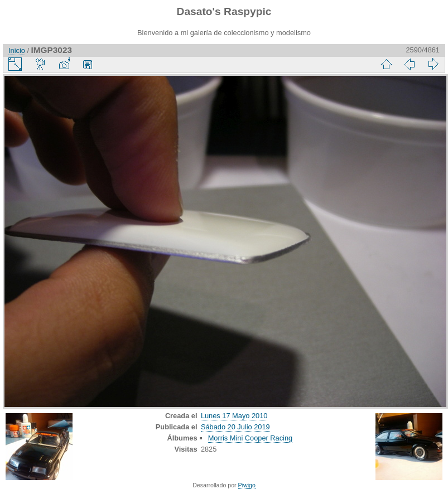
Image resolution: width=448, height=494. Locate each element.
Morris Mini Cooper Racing (250, 438)
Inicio (17, 50)
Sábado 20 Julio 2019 (235, 427)
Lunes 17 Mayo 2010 (234, 416)
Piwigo (247, 485)
